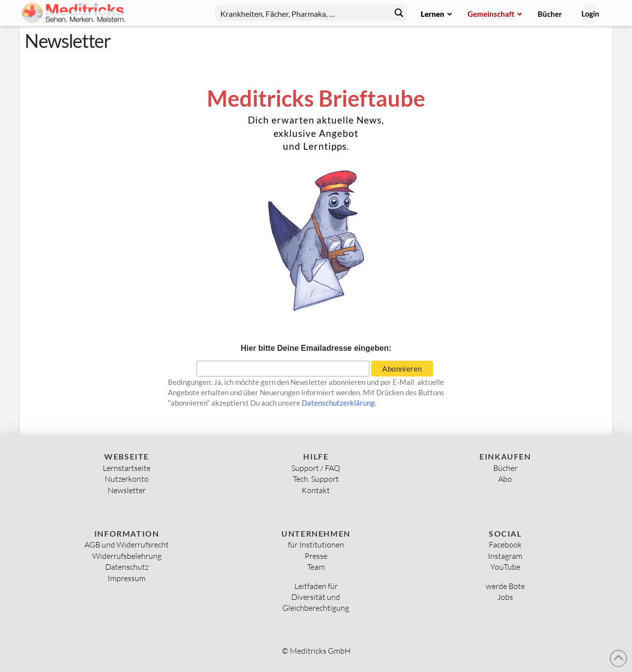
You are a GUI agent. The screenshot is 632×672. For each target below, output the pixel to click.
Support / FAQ (316, 468)
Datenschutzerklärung (338, 403)
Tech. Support (316, 479)
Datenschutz (127, 567)
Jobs (505, 597)
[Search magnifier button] (399, 13)
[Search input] (301, 13)
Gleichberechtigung (316, 608)
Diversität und (316, 597)
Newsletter (127, 490)
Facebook (505, 545)
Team (316, 567)
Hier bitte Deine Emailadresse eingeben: (316, 348)
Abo (505, 479)
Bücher (505, 468)
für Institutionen (316, 545)
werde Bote (505, 586)
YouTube (505, 567)
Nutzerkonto (127, 479)
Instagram (505, 556)
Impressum (127, 578)
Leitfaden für (316, 586)
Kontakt (316, 490)
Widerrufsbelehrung (127, 556)
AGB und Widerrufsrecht (127, 545)
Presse (316, 556)
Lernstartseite (127, 468)
